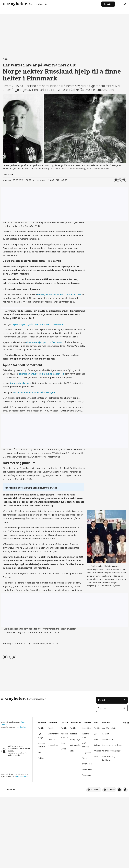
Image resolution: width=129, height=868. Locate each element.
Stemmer (52, 723)
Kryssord (97, 751)
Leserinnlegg (53, 745)
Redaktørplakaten (18, 748)
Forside (41, 728)
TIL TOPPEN (7, 790)
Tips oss (102, 708)
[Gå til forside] (26, 4)
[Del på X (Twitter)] (120, 180)
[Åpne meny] (118, 4)
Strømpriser (87, 764)
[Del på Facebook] (116, 180)
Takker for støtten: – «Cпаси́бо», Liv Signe (34, 392)
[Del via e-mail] (124, 180)
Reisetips (73, 734)
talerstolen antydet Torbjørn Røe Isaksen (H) (41, 374)
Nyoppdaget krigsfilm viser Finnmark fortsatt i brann (39, 324)
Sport (40, 752)
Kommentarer (53, 734)
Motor (63, 749)
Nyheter (42, 723)
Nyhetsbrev (87, 769)
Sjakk (96, 739)
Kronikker (51, 739)
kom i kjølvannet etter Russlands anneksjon (59, 294)
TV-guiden (86, 752)
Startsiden (87, 728)
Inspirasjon (75, 723)
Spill (96, 723)
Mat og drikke (75, 745)
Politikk (41, 758)
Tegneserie (87, 775)
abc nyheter (95, 790)
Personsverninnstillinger (112, 745)
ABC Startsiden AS (23, 777)
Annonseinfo (108, 739)
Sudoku (97, 745)
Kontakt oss (104, 700)
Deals (72, 751)
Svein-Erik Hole (21, 727)
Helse (63, 743)
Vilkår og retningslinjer (111, 751)
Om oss (106, 723)
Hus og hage (75, 739)
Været (85, 758)
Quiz (96, 734)
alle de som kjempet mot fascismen (44, 342)
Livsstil (64, 723)
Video (126, 723)
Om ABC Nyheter (109, 728)
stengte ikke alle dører (20, 383)
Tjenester (87, 723)
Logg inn (108, 4)
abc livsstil (111, 790)
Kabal (96, 756)
